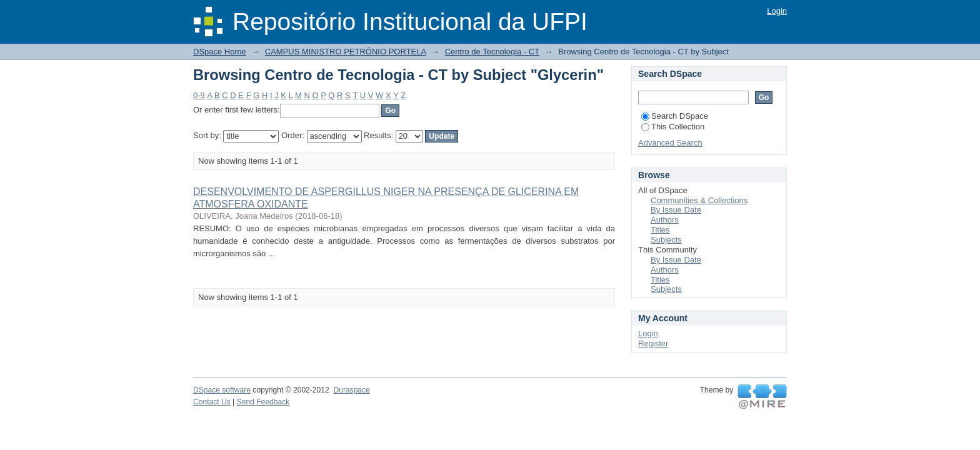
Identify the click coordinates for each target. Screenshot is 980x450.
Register (653, 343)
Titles (660, 230)
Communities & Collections (699, 200)
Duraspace (351, 390)
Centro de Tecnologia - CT (492, 52)
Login (777, 11)
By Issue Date (676, 210)
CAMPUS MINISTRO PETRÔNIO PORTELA (346, 52)
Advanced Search (670, 143)
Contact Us (212, 402)
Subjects (666, 240)
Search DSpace (675, 116)
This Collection (673, 127)
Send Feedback (263, 402)
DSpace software (222, 390)
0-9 (199, 95)
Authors (665, 220)
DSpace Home (220, 52)
